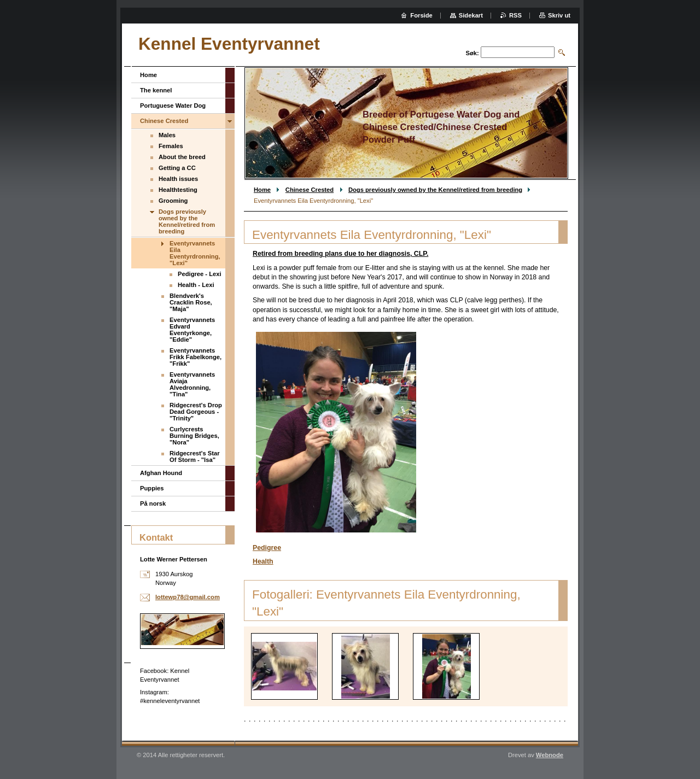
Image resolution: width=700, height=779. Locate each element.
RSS (515, 15)
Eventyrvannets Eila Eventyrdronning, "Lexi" (195, 253)
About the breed (182, 157)
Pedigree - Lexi (200, 274)
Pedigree (267, 548)
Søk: (472, 53)
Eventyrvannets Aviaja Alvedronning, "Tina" (192, 384)
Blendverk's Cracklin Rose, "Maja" (191, 302)
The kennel (156, 90)
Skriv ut (559, 15)
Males (167, 135)
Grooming (173, 201)
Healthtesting (178, 190)
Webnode (550, 755)
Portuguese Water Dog (173, 106)
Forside (421, 15)
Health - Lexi (196, 285)
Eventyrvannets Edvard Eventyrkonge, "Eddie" (192, 330)
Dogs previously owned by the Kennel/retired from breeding (435, 190)
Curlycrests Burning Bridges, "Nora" (194, 436)
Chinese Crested (310, 190)
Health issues (178, 179)
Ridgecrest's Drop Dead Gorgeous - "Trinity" (196, 412)
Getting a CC (177, 168)
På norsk (153, 503)
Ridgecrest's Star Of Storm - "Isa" (195, 456)
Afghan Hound (161, 473)
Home (262, 190)
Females (171, 146)
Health (263, 561)
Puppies (152, 488)
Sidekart (471, 15)
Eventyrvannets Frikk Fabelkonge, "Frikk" (196, 357)
